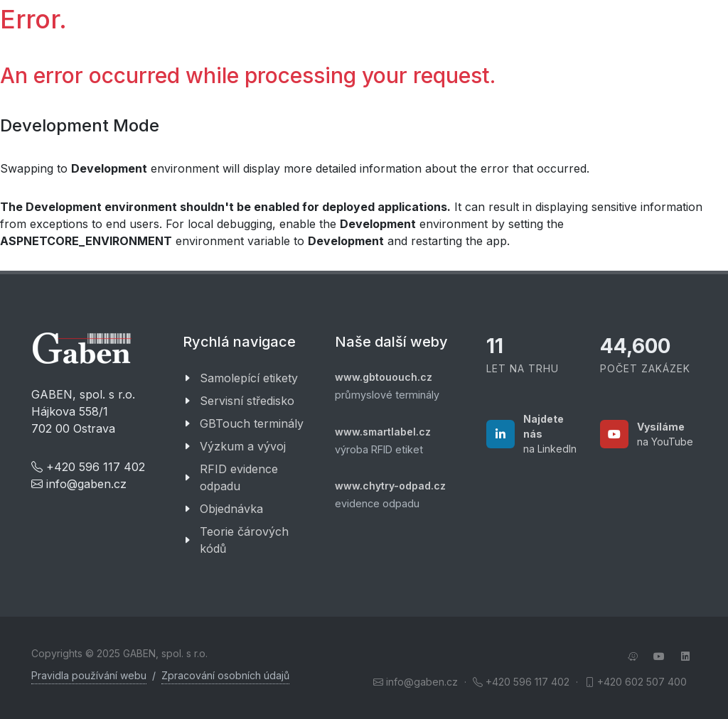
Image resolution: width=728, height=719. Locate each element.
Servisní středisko (247, 401)
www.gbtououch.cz (384, 377)
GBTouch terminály (252, 423)
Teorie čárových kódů (244, 540)
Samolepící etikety (249, 378)
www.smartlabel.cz (383, 432)
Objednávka (231, 509)
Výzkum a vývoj (243, 446)
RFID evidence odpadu (239, 477)
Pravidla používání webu (89, 675)
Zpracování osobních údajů (225, 675)
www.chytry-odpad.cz (390, 486)
